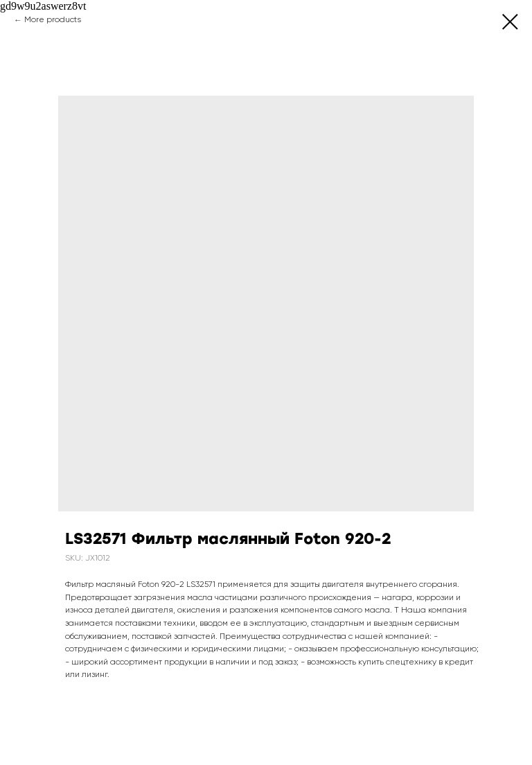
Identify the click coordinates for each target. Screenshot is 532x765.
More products (53, 20)
